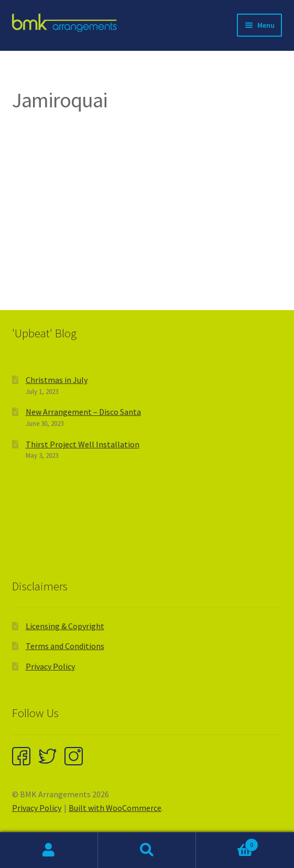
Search (147, 850)
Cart (227, 843)
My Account (49, 850)
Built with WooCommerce (115, 808)
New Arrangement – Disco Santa (83, 412)
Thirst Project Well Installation (83, 444)
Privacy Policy (50, 666)
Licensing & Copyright (65, 626)
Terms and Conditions (65, 646)
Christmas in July (57, 380)
